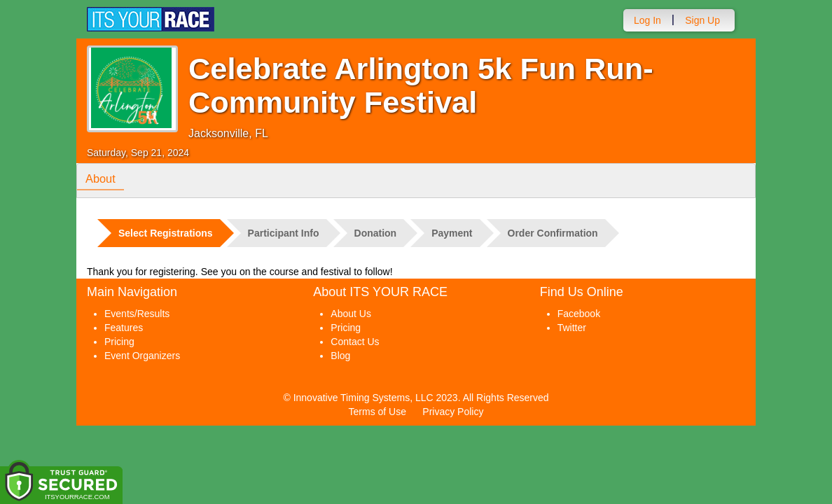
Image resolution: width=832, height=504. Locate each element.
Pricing (119, 342)
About (103, 180)
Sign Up (702, 20)
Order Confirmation (553, 233)
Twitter (572, 328)
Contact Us (355, 342)
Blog (340, 356)
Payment (452, 233)
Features (124, 328)
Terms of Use (377, 412)
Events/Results (137, 314)
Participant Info (284, 233)
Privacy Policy (453, 412)
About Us (351, 314)
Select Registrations (166, 233)
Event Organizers (142, 356)
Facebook (579, 314)
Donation (376, 233)
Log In (647, 20)
